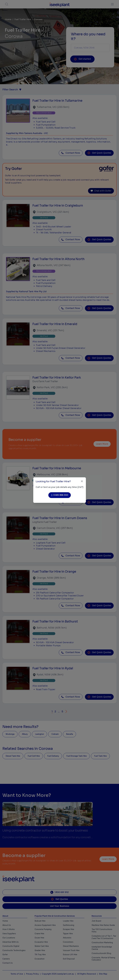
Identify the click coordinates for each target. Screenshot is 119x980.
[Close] (82, 481)
